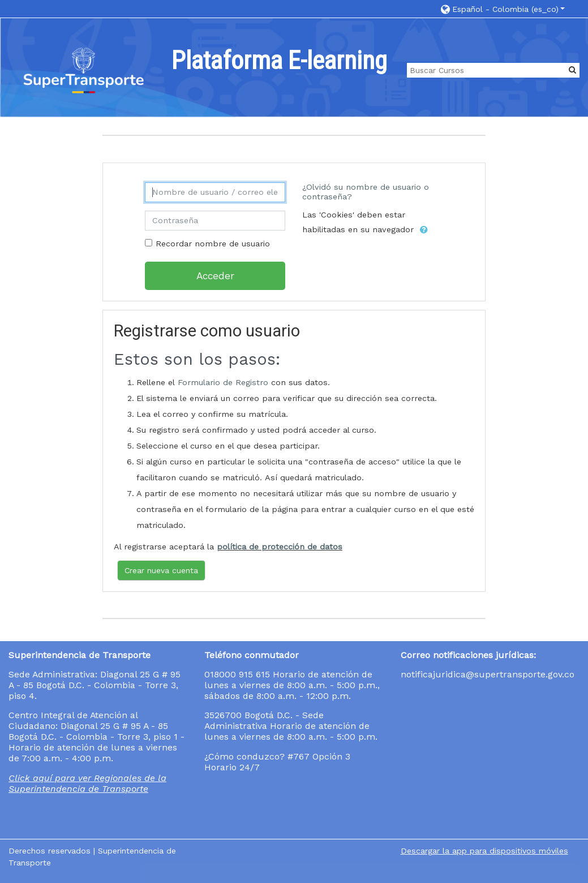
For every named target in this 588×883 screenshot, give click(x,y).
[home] (84, 72)
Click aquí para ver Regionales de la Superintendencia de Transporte (87, 783)
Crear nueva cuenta (161, 570)
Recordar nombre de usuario (213, 244)
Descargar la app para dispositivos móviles (484, 851)
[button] (503, 9)
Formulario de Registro (223, 383)
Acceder (215, 276)
